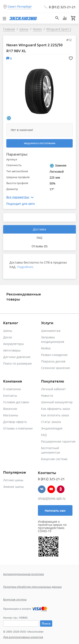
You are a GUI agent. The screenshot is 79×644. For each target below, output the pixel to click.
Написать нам (55, 510)
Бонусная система (54, 459)
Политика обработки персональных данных (32, 587)
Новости (47, 396)
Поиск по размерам (17, 363)
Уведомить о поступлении (39, 143)
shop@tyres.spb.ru (52, 498)
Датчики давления (17, 357)
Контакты (10, 396)
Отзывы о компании (18, 428)
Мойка (46, 348)
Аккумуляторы (13, 344)
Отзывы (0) (39, 246)
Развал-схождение (54, 355)
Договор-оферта (15, 422)
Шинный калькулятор (57, 402)
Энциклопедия (52, 428)
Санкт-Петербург (20, 7)
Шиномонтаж (51, 331)
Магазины (11, 415)
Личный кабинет (53, 389)
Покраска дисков (53, 361)
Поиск (46, 623)
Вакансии (10, 409)
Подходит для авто (21, 204)
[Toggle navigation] (4, 18)
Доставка (39, 229)
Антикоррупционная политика (23, 574)
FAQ (39, 238)
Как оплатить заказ (55, 415)
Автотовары (12, 350)
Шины (8, 331)
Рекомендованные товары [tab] (24, 296)
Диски (8, 337)
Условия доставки (16, 402)
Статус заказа (51, 422)
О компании (12, 389)
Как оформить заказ (56, 409)
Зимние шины (13, 487)
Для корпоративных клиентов (23, 637)
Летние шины (13, 480)
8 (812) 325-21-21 (62, 7)
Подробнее (25, 267)
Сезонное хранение (56, 368)
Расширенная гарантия (58, 441)
